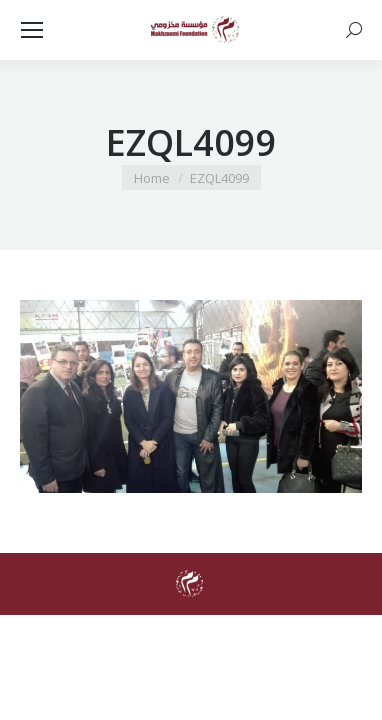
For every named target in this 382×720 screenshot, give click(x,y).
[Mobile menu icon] (32, 30)
